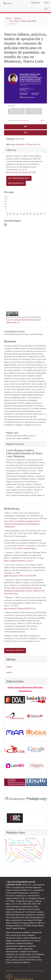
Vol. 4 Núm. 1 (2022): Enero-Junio (23, 21)
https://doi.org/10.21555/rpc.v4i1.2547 (26, 145)
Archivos (18, 18)
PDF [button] (26, 127)
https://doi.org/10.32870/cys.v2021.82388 (20, 564)
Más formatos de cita (19, 178)
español (9, 661)
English (9, 655)
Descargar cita (16, 183)
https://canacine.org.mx (27, 537)
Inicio (8, 18)
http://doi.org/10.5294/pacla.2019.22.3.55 (20, 597)
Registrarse (36, 3)
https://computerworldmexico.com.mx (19, 549)
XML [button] (26, 132)
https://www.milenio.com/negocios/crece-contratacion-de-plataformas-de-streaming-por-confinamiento (22, 512)
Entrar (47, 3)
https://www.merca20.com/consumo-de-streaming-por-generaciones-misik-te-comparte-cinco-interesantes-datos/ (25, 579)
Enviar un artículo (15, 639)
